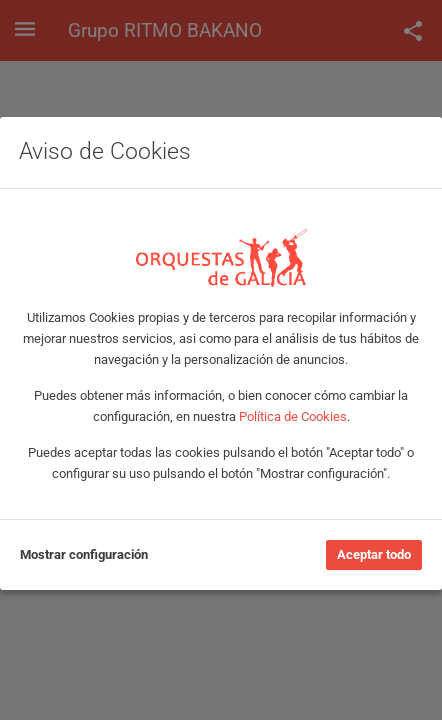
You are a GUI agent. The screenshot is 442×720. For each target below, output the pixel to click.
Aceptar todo (374, 554)
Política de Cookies (293, 416)
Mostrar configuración (84, 554)
